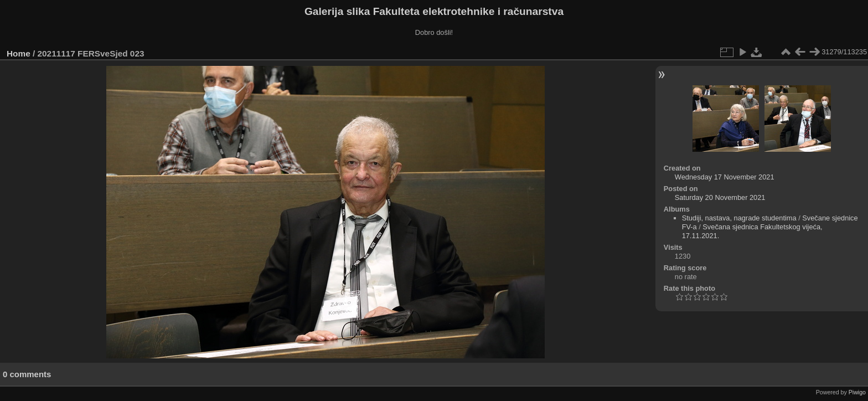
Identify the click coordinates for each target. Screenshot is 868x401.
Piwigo (857, 392)
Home (19, 53)
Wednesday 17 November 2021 (725, 177)
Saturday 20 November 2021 (720, 197)
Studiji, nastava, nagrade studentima (739, 218)
